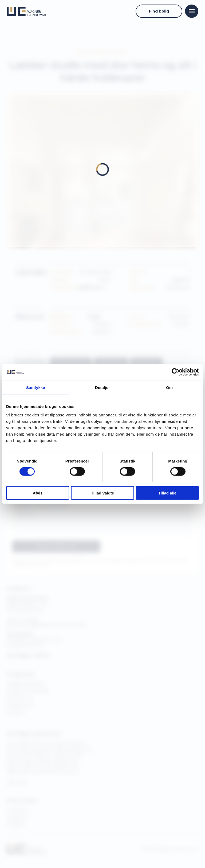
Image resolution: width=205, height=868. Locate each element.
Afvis (38, 493)
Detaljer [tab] (102, 388)
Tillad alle (167, 493)
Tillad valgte (102, 493)
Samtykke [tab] (36, 388)
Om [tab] (169, 388)
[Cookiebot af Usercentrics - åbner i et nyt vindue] (176, 372)
